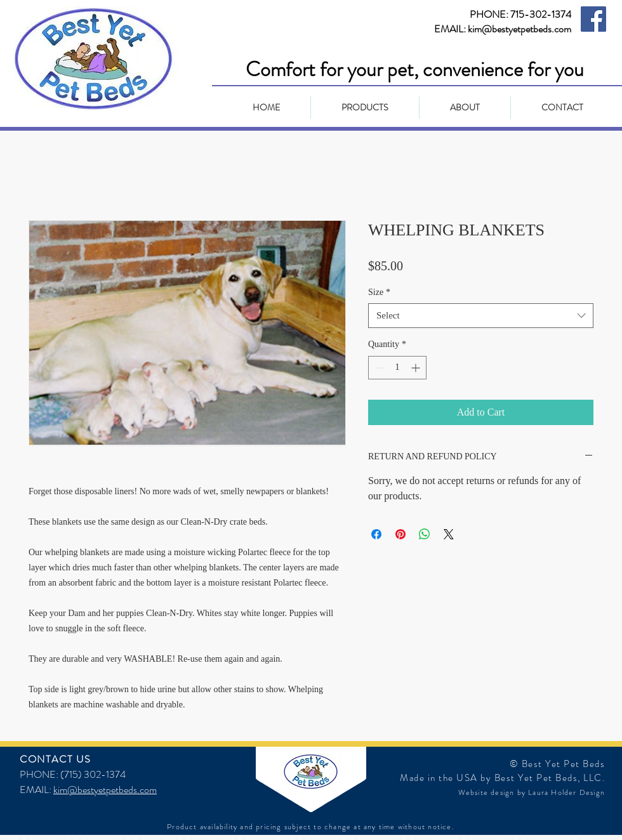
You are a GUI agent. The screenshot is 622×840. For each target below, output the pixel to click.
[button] (365, 108)
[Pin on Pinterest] (400, 534)
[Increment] (417, 368)
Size (379, 292)
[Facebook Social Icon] (593, 19)
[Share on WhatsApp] (425, 534)
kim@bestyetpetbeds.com (105, 790)
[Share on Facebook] (376, 534)
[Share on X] (449, 534)
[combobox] (481, 316)
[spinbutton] (397, 368)
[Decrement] (378, 368)
